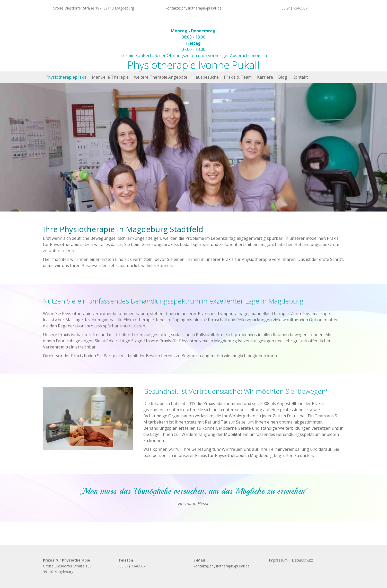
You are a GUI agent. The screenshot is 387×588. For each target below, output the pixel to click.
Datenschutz (302, 560)
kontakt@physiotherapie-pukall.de (222, 566)
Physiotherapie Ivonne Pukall (193, 65)
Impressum (278, 560)
